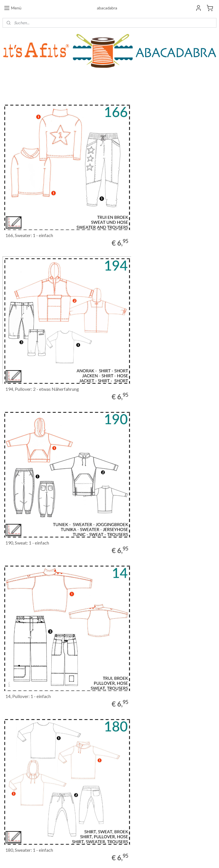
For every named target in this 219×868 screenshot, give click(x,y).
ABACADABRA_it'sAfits (101, 828)
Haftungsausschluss (18, 806)
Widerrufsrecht (15, 784)
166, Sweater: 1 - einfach (29, 211)
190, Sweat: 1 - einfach (27, 341)
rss (98, 858)
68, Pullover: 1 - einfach (28, 600)
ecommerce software (118, 858)
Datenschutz (12, 811)
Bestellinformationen (19, 778)
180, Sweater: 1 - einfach (29, 470)
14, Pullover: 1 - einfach (138, 341)
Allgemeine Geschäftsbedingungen (30, 789)
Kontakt (9, 800)
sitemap (87, 858)
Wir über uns (12, 795)
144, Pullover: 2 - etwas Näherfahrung (152, 470)
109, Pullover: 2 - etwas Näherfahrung (152, 600)
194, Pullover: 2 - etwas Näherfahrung (152, 211)
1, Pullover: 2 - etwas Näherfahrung (40, 729)
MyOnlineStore (165, 858)
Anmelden (162, 791)
